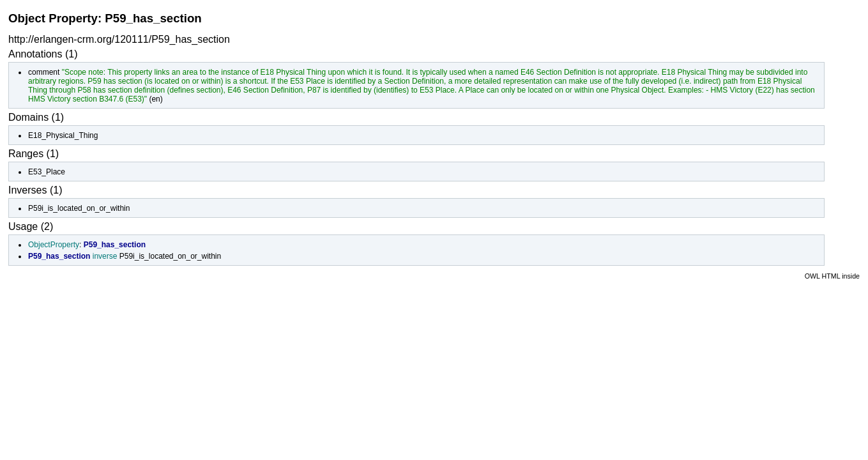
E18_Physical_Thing (63, 135)
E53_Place (47, 172)
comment (44, 72)
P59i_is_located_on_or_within (79, 208)
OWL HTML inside (832, 276)
